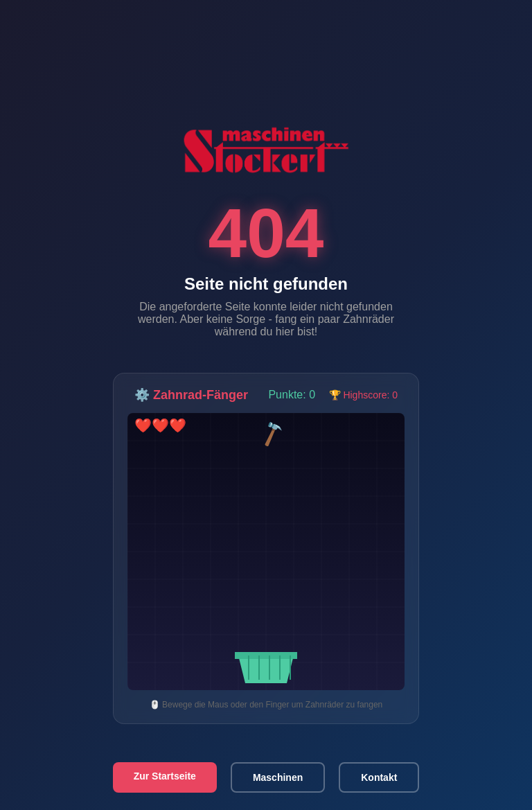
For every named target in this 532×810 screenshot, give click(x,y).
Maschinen (278, 777)
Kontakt (379, 777)
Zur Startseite (165, 776)
